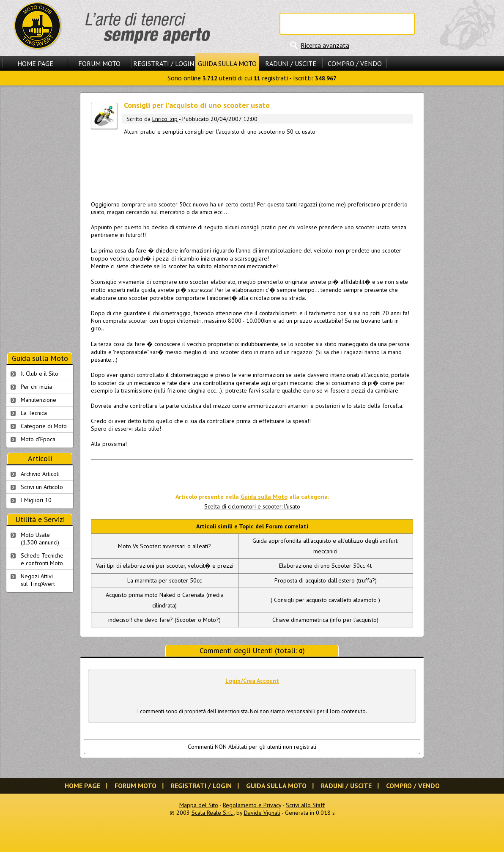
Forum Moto (99, 63)
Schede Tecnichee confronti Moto (42, 559)
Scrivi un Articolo (42, 487)
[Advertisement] (252, 166)
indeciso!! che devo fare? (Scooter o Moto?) (164, 620)
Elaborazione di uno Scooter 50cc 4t (325, 566)
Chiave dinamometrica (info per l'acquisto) (325, 620)
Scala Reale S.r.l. (213, 813)
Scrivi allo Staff (305, 805)
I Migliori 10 (36, 500)
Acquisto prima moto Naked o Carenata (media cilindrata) (165, 600)
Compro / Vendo (355, 63)
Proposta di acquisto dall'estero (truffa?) (326, 580)
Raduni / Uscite (291, 63)
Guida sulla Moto (227, 63)
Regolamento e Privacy (252, 805)
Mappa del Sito (199, 805)
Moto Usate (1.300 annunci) (40, 539)
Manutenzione (38, 400)
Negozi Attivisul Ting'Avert (38, 580)
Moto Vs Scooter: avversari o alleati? (164, 546)
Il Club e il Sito (40, 374)
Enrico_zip (165, 119)
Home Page (35, 63)
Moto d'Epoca (38, 439)
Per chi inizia (36, 387)
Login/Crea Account (252, 681)
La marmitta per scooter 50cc (164, 580)
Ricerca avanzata (325, 45)
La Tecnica (34, 413)
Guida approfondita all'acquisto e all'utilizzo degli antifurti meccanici (326, 546)
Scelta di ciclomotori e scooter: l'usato (252, 506)
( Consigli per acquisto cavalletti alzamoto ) (325, 600)
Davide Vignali (262, 813)
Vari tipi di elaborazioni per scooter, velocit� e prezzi (165, 566)
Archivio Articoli (40, 474)
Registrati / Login (164, 63)
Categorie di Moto (44, 426)
